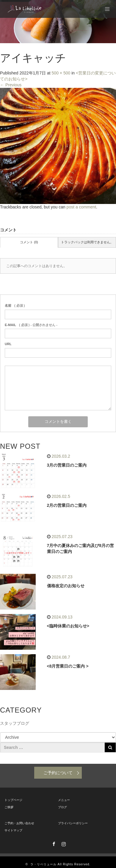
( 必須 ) (15, 306)
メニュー (64, 800)
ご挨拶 (9, 807)
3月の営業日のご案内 (67, 465)
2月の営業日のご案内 (67, 505)
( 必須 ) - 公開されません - (31, 325)
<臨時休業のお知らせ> (68, 626)
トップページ (13, 800)
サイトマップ (13, 830)
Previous (11, 85)
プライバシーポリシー (73, 823)
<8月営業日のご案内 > (68, 666)
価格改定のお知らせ (66, 586)
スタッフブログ (15, 723)
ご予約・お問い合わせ (19, 823)
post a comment (81, 207)
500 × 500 (61, 73)
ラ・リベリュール (43, 864)
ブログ (62, 807)
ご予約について (58, 773)
